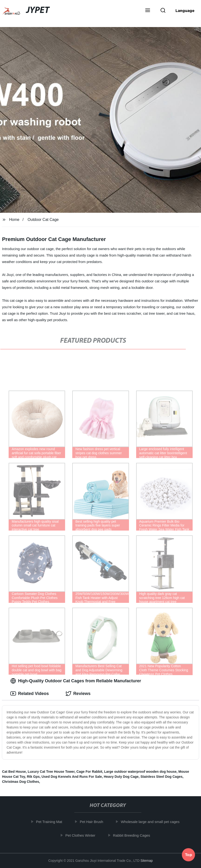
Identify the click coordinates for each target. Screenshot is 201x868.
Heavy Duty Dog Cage (121, 777)
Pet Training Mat (51, 822)
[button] (148, 11)
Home (14, 220)
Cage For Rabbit (89, 772)
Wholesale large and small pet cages (152, 822)
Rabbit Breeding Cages (133, 835)
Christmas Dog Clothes (20, 782)
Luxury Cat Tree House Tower (51, 772)
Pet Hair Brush (94, 822)
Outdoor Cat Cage (43, 220)
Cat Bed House (14, 772)
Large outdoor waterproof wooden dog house (140, 772)
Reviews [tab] (78, 694)
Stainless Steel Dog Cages (162, 777)
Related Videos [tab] (30, 694)
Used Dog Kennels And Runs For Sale (72, 777)
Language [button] (185, 11)
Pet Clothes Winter (82, 835)
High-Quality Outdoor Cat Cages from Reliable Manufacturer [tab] (76, 681)
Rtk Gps (33, 777)
